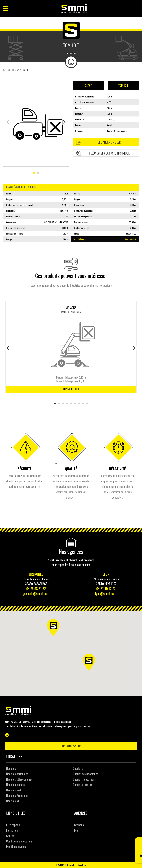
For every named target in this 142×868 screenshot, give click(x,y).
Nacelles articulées (17, 774)
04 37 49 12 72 (106, 588)
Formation (12, 830)
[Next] (64, 122)
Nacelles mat (14, 790)
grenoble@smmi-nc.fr (36, 594)
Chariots (78, 768)
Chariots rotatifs (83, 785)
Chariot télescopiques (86, 774)
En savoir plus (71, 389)
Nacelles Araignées (17, 795)
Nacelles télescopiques (19, 779)
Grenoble (79, 825)
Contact (11, 836)
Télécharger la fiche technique (103, 153)
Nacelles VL (13, 801)
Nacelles (11, 768)
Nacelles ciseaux (16, 785)
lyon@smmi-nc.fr (106, 594)
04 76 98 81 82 (36, 588)
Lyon (77, 830)
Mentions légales (16, 846)
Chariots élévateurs (84, 779)
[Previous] (8, 348)
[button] (91, 664)
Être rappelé (13, 825)
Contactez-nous (71, 746)
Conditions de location (19, 841)
